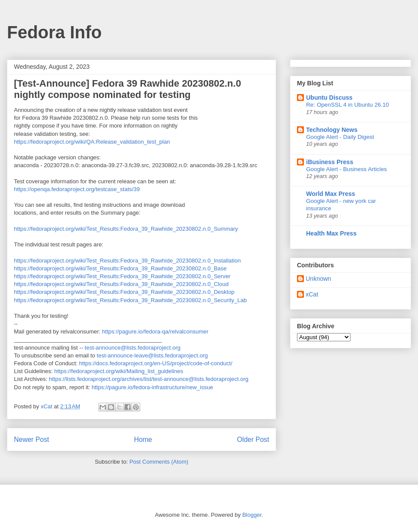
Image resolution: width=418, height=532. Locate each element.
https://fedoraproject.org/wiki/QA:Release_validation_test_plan (92, 142)
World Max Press (331, 194)
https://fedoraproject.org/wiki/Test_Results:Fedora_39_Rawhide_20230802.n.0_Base (120, 268)
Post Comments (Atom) (159, 462)
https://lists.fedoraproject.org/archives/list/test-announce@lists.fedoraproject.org (148, 379)
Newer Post (32, 439)
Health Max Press (331, 233)
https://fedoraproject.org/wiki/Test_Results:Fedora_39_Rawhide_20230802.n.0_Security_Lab (130, 300)
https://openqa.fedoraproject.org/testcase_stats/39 (77, 189)
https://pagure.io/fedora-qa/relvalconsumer (155, 332)
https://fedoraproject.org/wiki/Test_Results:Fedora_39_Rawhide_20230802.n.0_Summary (126, 229)
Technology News (332, 130)
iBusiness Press (330, 162)
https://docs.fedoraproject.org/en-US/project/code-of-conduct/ (156, 363)
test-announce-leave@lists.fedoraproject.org (152, 355)
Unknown (318, 279)
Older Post (253, 439)
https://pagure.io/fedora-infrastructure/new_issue (152, 387)
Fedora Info (54, 32)
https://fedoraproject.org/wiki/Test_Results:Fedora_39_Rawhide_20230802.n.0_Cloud (121, 284)
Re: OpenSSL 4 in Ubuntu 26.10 (347, 105)
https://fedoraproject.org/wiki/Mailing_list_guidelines (119, 371)
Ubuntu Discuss (329, 98)
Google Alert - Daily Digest (340, 137)
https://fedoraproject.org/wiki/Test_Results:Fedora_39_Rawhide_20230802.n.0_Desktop (124, 292)
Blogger (252, 515)
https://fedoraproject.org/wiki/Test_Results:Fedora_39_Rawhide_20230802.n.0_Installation (127, 261)
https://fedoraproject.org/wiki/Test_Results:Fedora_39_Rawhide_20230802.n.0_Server (122, 276)
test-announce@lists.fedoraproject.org (133, 348)
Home (143, 439)
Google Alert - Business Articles (347, 169)
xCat (312, 294)
